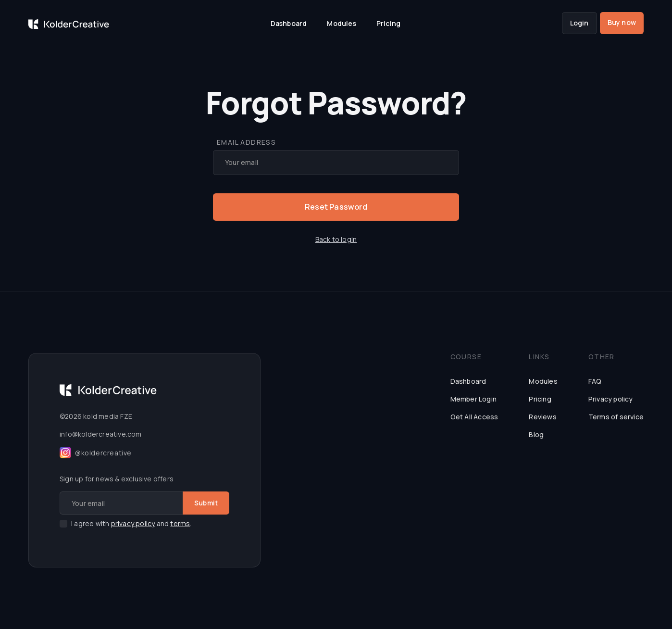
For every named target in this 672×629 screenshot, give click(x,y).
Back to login (336, 239)
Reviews (542, 417)
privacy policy (133, 523)
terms (180, 523)
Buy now (622, 22)
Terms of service (616, 417)
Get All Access (474, 417)
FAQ (595, 381)
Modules (341, 23)
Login (579, 23)
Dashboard (289, 23)
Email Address (246, 142)
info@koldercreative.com (101, 434)
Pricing (388, 23)
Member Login (473, 399)
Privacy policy (611, 399)
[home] (69, 23)
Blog (536, 434)
